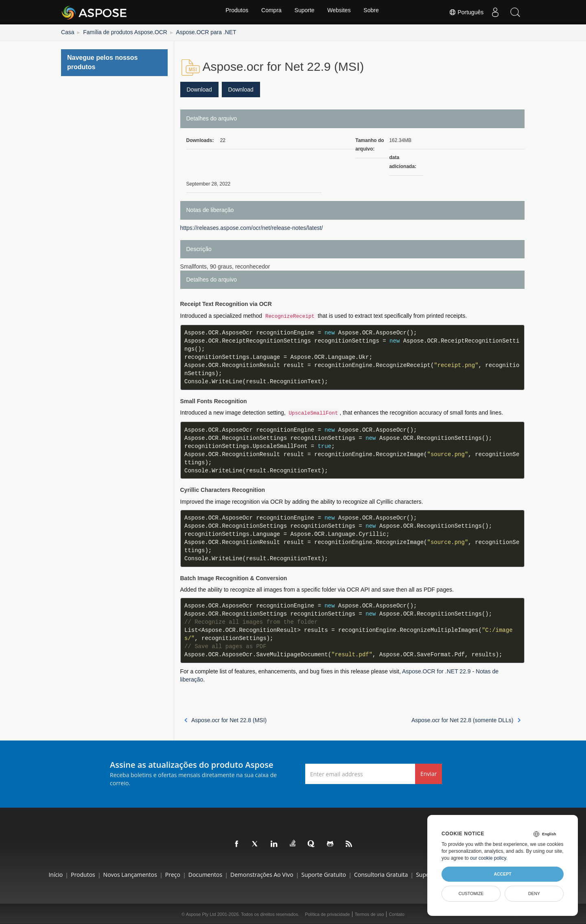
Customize (471, 893)
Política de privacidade (327, 913)
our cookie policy (488, 858)
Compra (270, 12)
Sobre (374, 12)
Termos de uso (370, 913)
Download (199, 88)
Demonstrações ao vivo (256, 873)
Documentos (194, 873)
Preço (156, 873)
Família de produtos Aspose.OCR (118, 32)
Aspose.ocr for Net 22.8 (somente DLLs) (466, 719)
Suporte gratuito (324, 873)
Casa (67, 32)
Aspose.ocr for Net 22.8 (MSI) (226, 719)
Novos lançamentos (107, 873)
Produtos (234, 12)
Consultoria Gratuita (387, 873)
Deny (534, 893)
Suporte (305, 12)
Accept (502, 874)
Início (21, 873)
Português (465, 12)
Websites (340, 12)
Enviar (429, 773)
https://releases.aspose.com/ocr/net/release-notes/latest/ (252, 227)
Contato (397, 913)
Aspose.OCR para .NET (189, 32)
